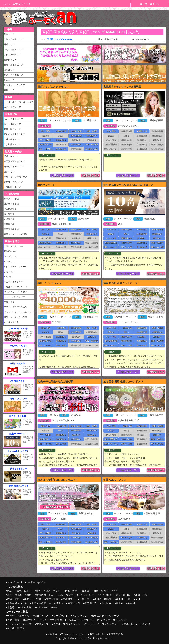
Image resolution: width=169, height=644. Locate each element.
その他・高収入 (11, 322)
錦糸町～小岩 (123, 599)
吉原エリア (9, 90)
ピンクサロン (10, 261)
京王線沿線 (9, 214)
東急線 (11, 607)
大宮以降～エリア (12, 144)
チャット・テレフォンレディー (19, 312)
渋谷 (115, 591)
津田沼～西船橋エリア (15, 161)
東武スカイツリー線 (47, 607)
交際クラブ (9, 302)
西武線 (131, 603)
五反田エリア (10, 60)
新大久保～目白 (45, 595)
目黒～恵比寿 (101, 591)
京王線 (119, 603)
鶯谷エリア (9, 44)
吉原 (60, 595)
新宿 (29, 595)
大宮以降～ (69, 599)
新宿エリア (9, 80)
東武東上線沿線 (11, 229)
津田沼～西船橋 (103, 599)
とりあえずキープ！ (62, 175)
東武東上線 (25, 607)
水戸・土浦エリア (12, 107)
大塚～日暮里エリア (13, 39)
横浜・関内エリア (12, 129)
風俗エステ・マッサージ (16, 267)
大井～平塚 (52, 599)
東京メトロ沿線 (11, 199)
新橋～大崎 (71, 591)
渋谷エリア (9, 70)
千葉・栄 (84, 599)
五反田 (85, 591)
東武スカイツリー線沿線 (16, 234)
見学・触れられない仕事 (16, 317)
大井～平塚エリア (12, 139)
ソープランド (10, 256)
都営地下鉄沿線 (11, 204)
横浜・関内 (13, 599)
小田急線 (106, 603)
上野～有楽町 (53, 591)
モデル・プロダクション (16, 307)
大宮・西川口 (123, 595)
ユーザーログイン (150, 4)
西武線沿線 (9, 219)
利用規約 (52, 634)
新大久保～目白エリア (15, 85)
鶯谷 (39, 591)
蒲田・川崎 (141, 595)
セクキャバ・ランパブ (15, 297)
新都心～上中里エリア (15, 134)
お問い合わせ (97, 634)
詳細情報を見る (90, 175)
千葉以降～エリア (12, 187)
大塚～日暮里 (24, 591)
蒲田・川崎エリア (12, 124)
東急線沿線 (9, 224)
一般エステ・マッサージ (16, 287)
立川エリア (9, 172)
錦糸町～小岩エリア (13, 167)
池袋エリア (9, 34)
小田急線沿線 (10, 209)
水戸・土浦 (105, 595)
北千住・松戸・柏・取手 (81, 595)
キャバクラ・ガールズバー (17, 292)
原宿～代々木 (15, 595)
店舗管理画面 (116, 634)
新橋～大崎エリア (12, 55)
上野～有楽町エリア (13, 50)
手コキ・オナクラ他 (13, 282)
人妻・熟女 (9, 272)
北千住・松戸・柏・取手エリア (19, 102)
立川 (137, 599)
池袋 (10, 591)
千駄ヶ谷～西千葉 (17, 603)
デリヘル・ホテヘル (13, 246)
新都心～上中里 (33, 599)
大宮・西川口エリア (13, 119)
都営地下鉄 (91, 603)
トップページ (15, 582)
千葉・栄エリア (11, 156)
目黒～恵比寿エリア (13, 65)
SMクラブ (9, 277)
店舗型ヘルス (10, 251)
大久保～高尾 (39, 603)
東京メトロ (74, 603)
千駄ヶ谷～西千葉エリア (16, 177)
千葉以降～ (57, 603)
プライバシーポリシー (74, 634)
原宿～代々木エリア (13, 75)
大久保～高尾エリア (13, 182)
